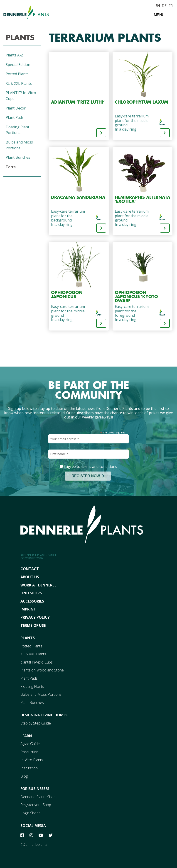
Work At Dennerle (38, 585)
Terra (11, 167)
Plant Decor (16, 108)
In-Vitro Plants (32, 760)
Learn (26, 736)
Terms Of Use (33, 625)
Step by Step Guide (36, 723)
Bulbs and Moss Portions (41, 694)
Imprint (28, 609)
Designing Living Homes (44, 715)
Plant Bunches (18, 157)
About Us (30, 577)
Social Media (33, 826)
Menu (159, 15)
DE (164, 5)
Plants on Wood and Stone (42, 670)
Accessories (32, 601)
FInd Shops (31, 593)
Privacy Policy (35, 617)
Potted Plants (17, 74)
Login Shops (30, 813)
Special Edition (18, 65)
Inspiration (29, 768)
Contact (30, 569)
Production (29, 752)
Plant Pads (15, 117)
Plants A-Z (14, 55)
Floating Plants (32, 686)
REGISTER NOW (88, 476)
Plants (20, 37)
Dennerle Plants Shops (39, 797)
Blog (24, 776)
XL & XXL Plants (19, 83)
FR (171, 5)
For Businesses (35, 789)
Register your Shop (36, 805)
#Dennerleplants (34, 844)
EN (158, 5)
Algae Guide (30, 744)
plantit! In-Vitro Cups (37, 662)
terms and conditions (99, 467)
